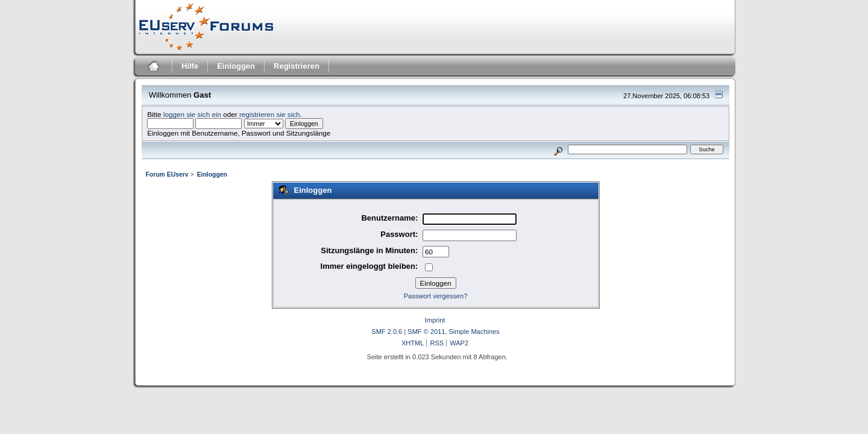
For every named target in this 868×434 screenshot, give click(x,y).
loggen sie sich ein (192, 114)
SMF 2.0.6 (387, 332)
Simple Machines (474, 332)
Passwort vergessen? (436, 296)
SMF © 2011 (426, 332)
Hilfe (190, 66)
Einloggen (236, 66)
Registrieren (297, 66)
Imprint (435, 320)
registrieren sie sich (270, 114)
